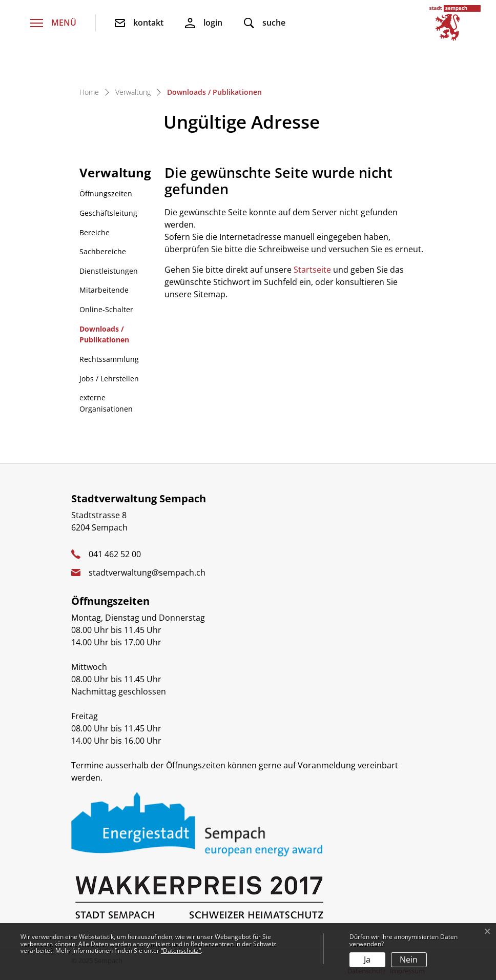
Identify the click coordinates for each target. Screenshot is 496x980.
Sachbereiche (103, 251)
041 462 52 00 (115, 554)
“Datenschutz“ (181, 951)
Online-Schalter (106, 309)
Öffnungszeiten (106, 193)
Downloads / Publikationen (106, 337)
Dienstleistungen (109, 271)
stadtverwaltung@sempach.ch (147, 573)
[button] (265, 23)
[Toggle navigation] (53, 23)
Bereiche (95, 232)
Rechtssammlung (109, 359)
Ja (367, 959)
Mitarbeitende (104, 290)
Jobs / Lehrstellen (109, 379)
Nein (409, 959)
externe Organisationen (106, 403)
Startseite (312, 270)
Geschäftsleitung (108, 213)
